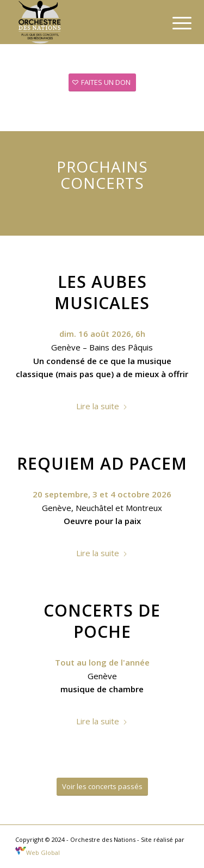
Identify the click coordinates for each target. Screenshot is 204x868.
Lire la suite (102, 406)
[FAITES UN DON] (102, 82)
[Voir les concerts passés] (102, 787)
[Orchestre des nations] (85, 22)
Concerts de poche (102, 621)
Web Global (37, 852)
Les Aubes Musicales (102, 292)
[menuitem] (174, 23)
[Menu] (174, 23)
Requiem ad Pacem (102, 463)
